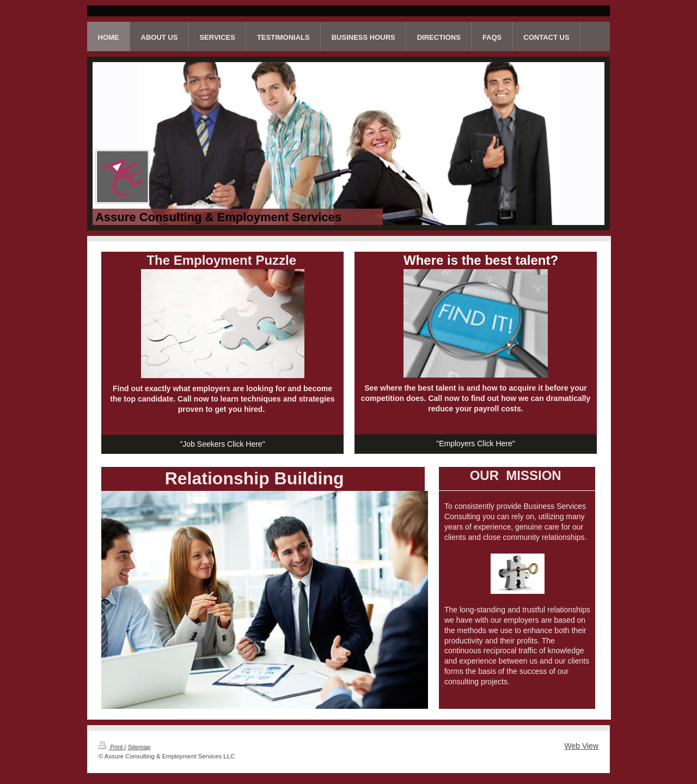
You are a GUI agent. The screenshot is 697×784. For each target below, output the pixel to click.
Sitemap (139, 747)
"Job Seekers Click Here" (222, 444)
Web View (581, 746)
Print (112, 747)
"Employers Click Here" (476, 443)
